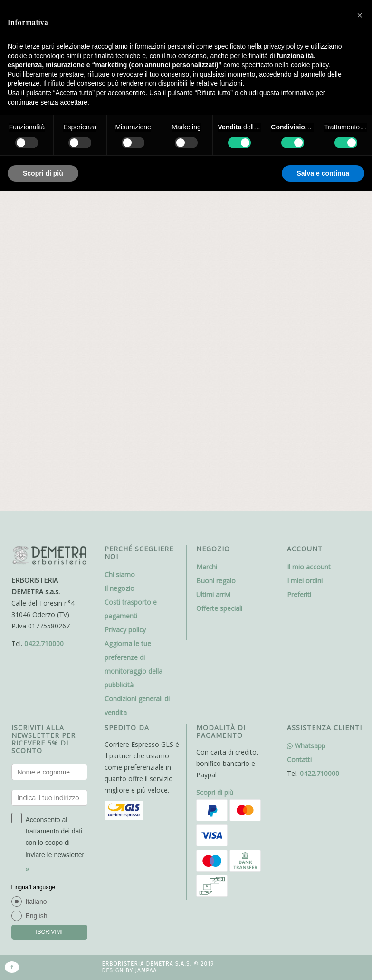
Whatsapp (306, 444)
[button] (360, 15)
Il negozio (119, 286)
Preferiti (299, 292)
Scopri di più (215, 490)
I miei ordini (305, 279)
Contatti (299, 457)
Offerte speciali (219, 306)
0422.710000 (44, 341)
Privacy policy (125, 328)
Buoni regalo (216, 279)
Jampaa (146, 669)
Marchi (207, 265)
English (37, 614)
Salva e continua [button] (323, 173)
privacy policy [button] (284, 46)
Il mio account (309, 265)
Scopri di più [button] (43, 173)
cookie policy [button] (310, 65)
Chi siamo (120, 272)
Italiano (36, 599)
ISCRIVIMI (49, 630)
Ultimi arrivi (213, 292)
